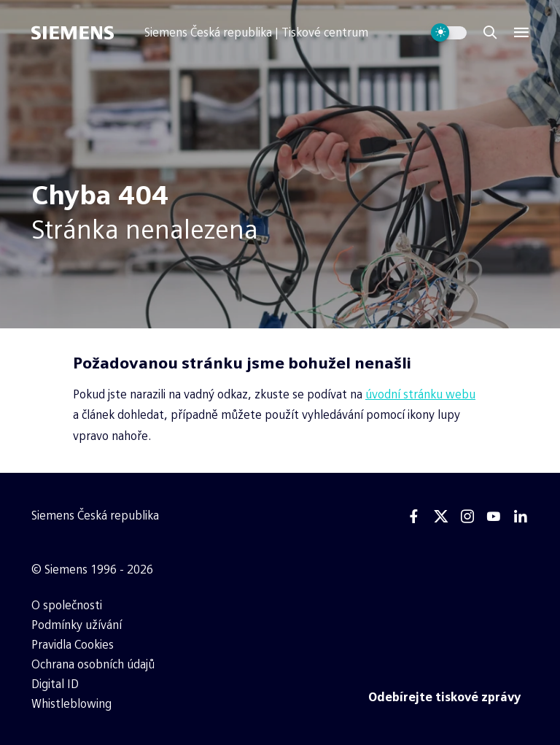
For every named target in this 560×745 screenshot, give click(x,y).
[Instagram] (467, 517)
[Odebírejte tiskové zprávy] (445, 698)
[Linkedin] (521, 517)
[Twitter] (441, 517)
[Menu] (521, 33)
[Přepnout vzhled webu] (449, 33)
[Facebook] (414, 517)
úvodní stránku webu (420, 394)
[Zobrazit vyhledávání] (490, 33)
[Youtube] (494, 517)
